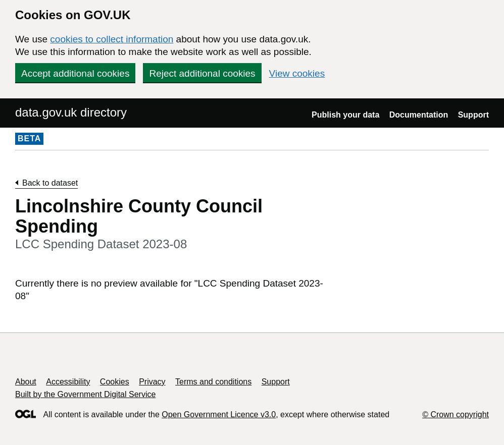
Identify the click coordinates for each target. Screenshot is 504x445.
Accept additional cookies (75, 73)
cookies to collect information (112, 39)
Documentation (419, 115)
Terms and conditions (213, 382)
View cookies (297, 73)
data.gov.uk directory (71, 112)
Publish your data (345, 115)
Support (473, 115)
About (26, 382)
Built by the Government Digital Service (85, 394)
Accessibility (68, 382)
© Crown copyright (456, 414)
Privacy (152, 382)
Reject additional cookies (202, 73)
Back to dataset (50, 183)
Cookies (115, 382)
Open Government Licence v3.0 (219, 414)
